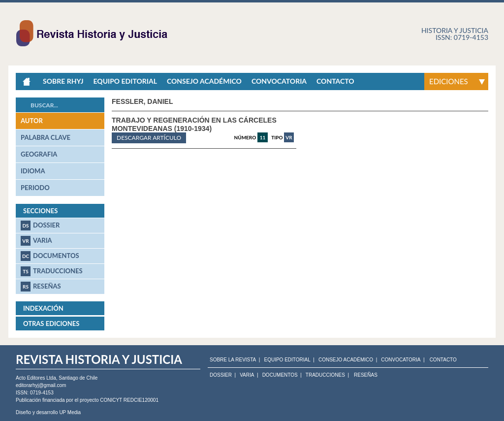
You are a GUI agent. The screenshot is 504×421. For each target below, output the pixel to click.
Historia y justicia (455, 30)
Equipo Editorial (125, 81)
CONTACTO (443, 360)
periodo (35, 188)
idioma (33, 171)
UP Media (70, 412)
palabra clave (46, 137)
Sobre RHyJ (63, 81)
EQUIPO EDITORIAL (287, 360)
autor (32, 121)
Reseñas (41, 287)
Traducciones (52, 271)
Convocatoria (279, 81)
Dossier (40, 226)
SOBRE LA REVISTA (233, 360)
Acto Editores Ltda (36, 378)
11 (263, 137)
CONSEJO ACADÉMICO (346, 360)
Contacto (335, 81)
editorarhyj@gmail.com (41, 385)
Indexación (43, 308)
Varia (36, 241)
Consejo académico (204, 81)
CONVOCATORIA (401, 360)
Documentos (50, 256)
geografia (39, 154)
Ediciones (449, 81)
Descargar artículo (149, 138)
